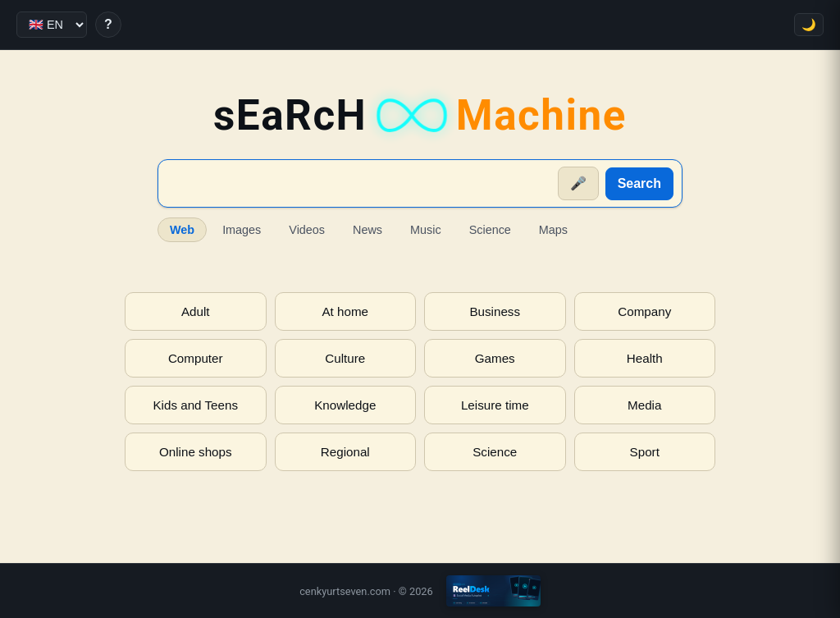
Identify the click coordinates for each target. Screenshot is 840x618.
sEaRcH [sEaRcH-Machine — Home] (420, 115)
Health (645, 358)
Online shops (196, 452)
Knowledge (345, 405)
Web (182, 230)
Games (495, 358)
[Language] (52, 25)
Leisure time (495, 405)
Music (426, 230)
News (367, 230)
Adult (196, 311)
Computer (196, 358)
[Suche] (359, 184)
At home (345, 311)
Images (242, 230)
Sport (645, 452)
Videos (307, 230)
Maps (553, 230)
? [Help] (108, 24)
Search (639, 183)
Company (644, 311)
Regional (345, 452)
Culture (345, 358)
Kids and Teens (195, 405)
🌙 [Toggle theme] (809, 25)
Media (644, 405)
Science (490, 230)
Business (495, 311)
